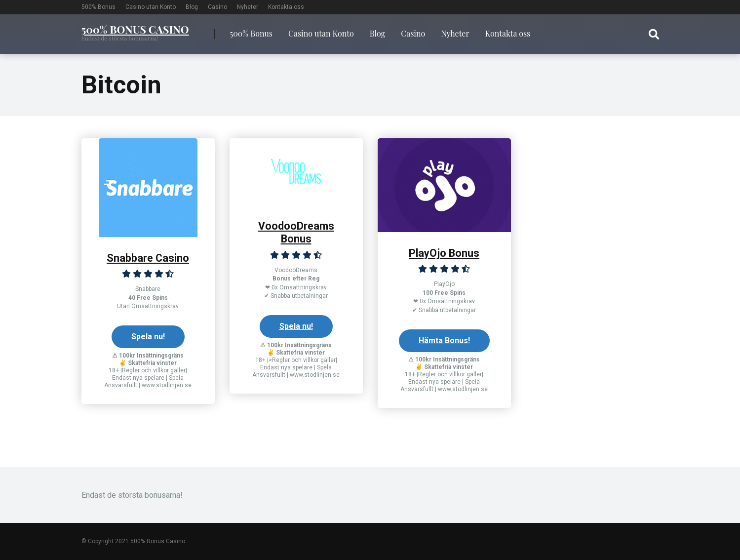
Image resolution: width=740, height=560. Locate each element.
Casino (217, 7)
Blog (192, 7)
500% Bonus (98, 7)
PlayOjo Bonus (444, 253)
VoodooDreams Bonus (296, 233)
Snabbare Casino (148, 258)
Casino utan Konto (151, 7)
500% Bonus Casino (135, 28)
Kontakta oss (286, 7)
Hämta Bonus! (444, 340)
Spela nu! (148, 337)
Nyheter (248, 7)
